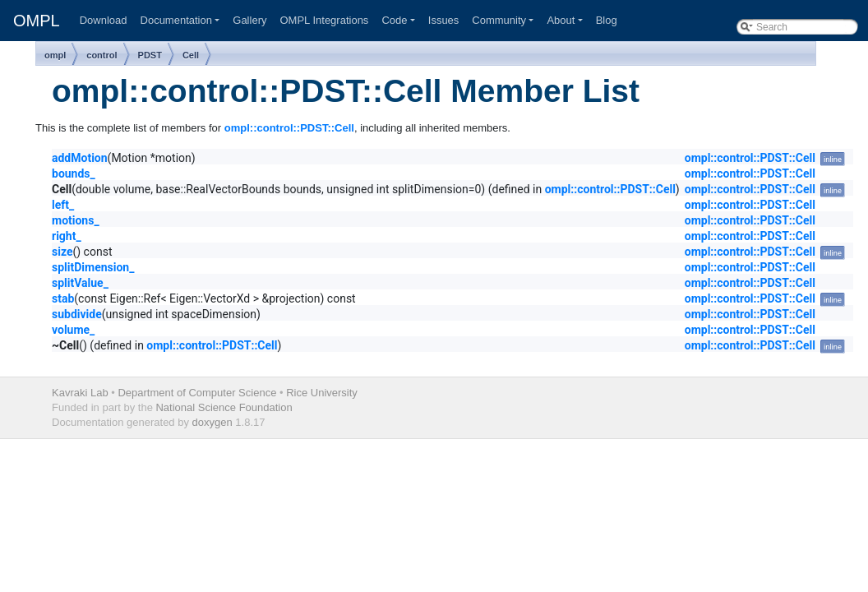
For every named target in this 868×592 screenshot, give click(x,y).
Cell (191, 55)
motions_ (76, 220)
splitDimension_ (93, 267)
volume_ (73, 330)
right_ (67, 236)
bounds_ (74, 173)
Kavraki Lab (80, 393)
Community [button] (499, 20)
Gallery (249, 20)
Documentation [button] (176, 20)
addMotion (80, 158)
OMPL (37, 21)
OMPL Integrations (324, 20)
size (62, 252)
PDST (150, 55)
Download (104, 20)
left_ (63, 205)
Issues (444, 20)
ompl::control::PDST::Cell (289, 128)
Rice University (322, 393)
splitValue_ (80, 283)
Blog (607, 20)
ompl (55, 55)
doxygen (212, 422)
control (102, 55)
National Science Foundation (224, 407)
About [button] (561, 20)
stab (63, 298)
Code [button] (394, 20)
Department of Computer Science (197, 393)
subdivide (77, 314)
